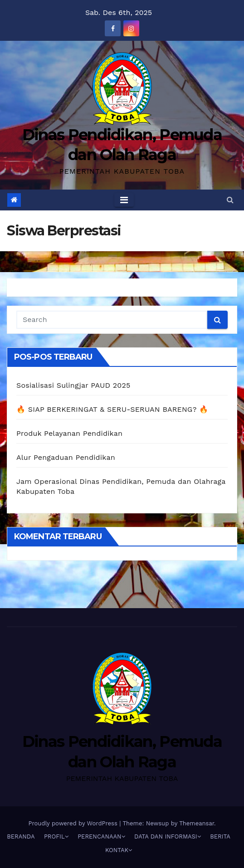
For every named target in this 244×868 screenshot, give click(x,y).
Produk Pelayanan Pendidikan (69, 433)
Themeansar (197, 823)
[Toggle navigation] (124, 200)
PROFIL (56, 836)
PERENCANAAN (101, 836)
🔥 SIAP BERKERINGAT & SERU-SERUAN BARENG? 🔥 (112, 409)
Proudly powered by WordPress (74, 823)
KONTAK (119, 850)
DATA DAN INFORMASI (168, 836)
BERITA (220, 836)
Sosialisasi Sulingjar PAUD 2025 (73, 385)
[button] (230, 200)
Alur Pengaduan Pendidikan (66, 457)
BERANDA (21, 836)
